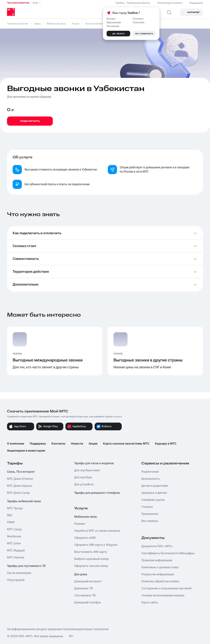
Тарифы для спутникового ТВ (26, 566)
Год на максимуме (19, 573)
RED (10, 515)
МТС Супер (14, 529)
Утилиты (147, 507)
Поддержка (38, 444)
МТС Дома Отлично (20, 479)
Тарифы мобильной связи (24, 501)
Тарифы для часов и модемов (94, 463)
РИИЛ (11, 522)
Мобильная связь (86, 517)
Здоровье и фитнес (154, 493)
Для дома (81, 574)
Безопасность (151, 479)
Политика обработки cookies (160, 581)
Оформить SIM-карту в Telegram (96, 545)
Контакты (58, 444)
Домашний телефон (87, 603)
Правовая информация (157, 560)
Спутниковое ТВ (85, 596)
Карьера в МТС (166, 444)
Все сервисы (150, 521)
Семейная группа (153, 500)
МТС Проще (15, 508)
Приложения (150, 514)
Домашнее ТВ (83, 588)
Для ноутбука (83, 477)
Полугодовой (16, 580)
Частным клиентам (18, 3)
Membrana (14, 536)
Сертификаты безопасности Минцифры (168, 553)
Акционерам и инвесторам (26, 451)
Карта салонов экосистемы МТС (126, 444)
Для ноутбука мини (87, 470)
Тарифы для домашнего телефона (97, 493)
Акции (93, 444)
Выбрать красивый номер (92, 559)
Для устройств (84, 484)
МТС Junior (14, 543)
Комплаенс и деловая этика (160, 567)
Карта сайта (150, 603)
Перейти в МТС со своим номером (97, 531)
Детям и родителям (155, 486)
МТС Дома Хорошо (20, 486)
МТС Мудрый (16, 551)
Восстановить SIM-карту (91, 552)
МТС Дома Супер (18, 493)
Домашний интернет (88, 581)
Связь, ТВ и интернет (21, 472)
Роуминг (80, 524)
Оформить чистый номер (91, 566)
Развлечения (150, 472)
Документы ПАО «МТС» (157, 546)
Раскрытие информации (158, 574)
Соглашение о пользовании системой (166, 588)
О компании (16, 444)
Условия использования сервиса (163, 596)
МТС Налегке (16, 558)
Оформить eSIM (85, 538)
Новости (77, 444)
